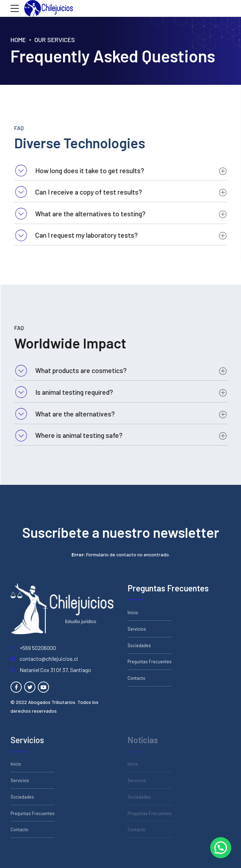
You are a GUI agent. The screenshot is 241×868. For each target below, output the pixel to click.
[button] (221, 848)
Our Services (55, 40)
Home (18, 40)
